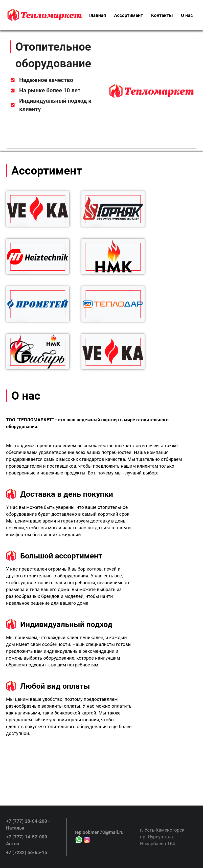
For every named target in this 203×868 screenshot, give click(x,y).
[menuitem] (97, 15)
